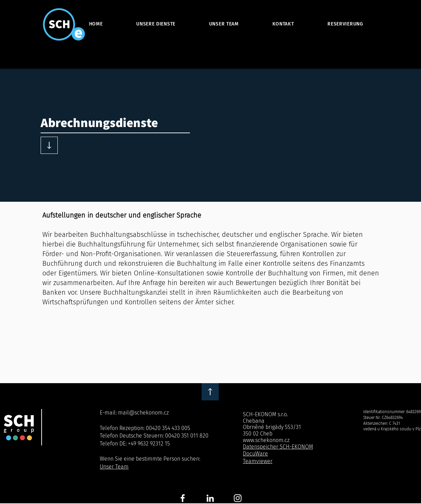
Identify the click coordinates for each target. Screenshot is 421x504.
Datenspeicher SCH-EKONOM (278, 447)
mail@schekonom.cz (143, 413)
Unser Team (114, 467)
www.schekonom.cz (266, 440)
